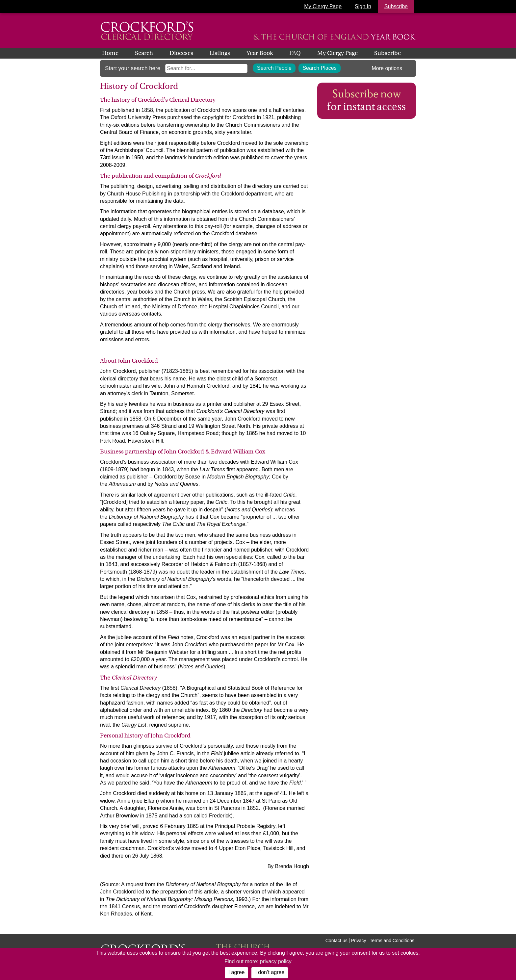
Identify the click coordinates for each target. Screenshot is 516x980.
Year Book (260, 53)
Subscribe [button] (396, 6)
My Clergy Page (323, 6)
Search (144, 53)
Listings (220, 53)
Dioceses (181, 53)
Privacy (359, 941)
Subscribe (387, 53)
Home (110, 53)
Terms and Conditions (392, 941)
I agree (237, 972)
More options (387, 68)
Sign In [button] (363, 6)
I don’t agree (270, 972)
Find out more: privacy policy (258, 961)
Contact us (336, 941)
